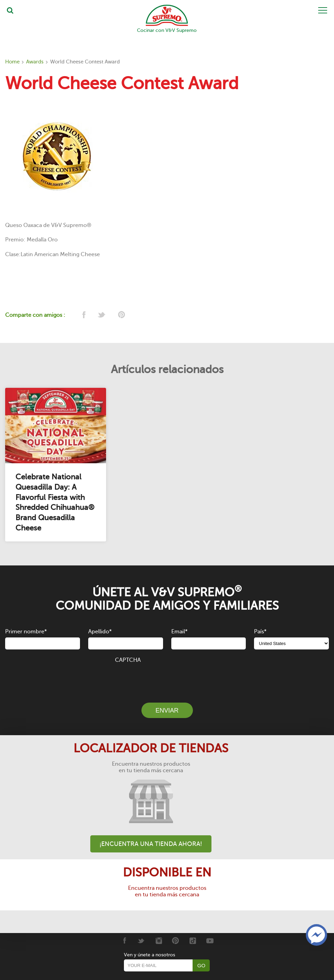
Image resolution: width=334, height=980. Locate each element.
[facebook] (83, 315)
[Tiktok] (193, 941)
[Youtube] (210, 941)
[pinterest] (121, 315)
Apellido (100, 632)
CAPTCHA (128, 660)
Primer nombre (26, 632)
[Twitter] (141, 941)
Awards (35, 62)
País (260, 632)
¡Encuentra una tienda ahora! (151, 844)
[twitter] (102, 315)
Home (12, 62)
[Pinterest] (176, 941)
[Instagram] (158, 941)
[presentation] (167, 679)
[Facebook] (124, 941)
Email (179, 632)
